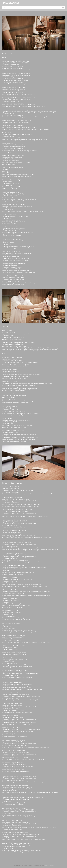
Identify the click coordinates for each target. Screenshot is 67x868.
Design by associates (49, 866)
